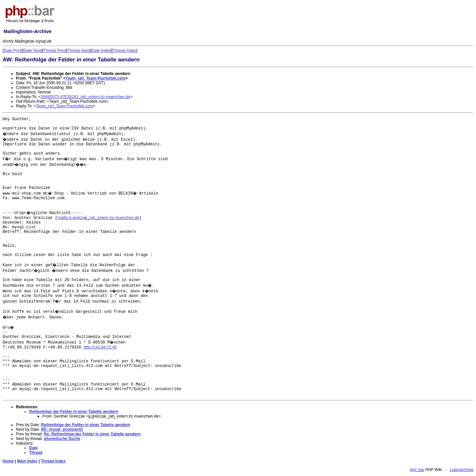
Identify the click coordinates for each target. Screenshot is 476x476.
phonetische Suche (62, 439)
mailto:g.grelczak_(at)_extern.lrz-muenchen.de (98, 218)
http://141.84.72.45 (100, 347)
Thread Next (78, 51)
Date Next (32, 51)
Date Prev (12, 51)
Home (8, 461)
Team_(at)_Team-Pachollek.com (95, 78)
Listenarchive (462, 470)
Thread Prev (54, 51)
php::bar (417, 470)
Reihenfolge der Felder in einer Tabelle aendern (74, 412)
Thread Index (125, 51)
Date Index (101, 51)
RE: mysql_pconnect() (62, 429)
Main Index (27, 461)
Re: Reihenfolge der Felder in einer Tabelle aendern (92, 434)
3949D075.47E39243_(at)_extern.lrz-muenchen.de (85, 97)
